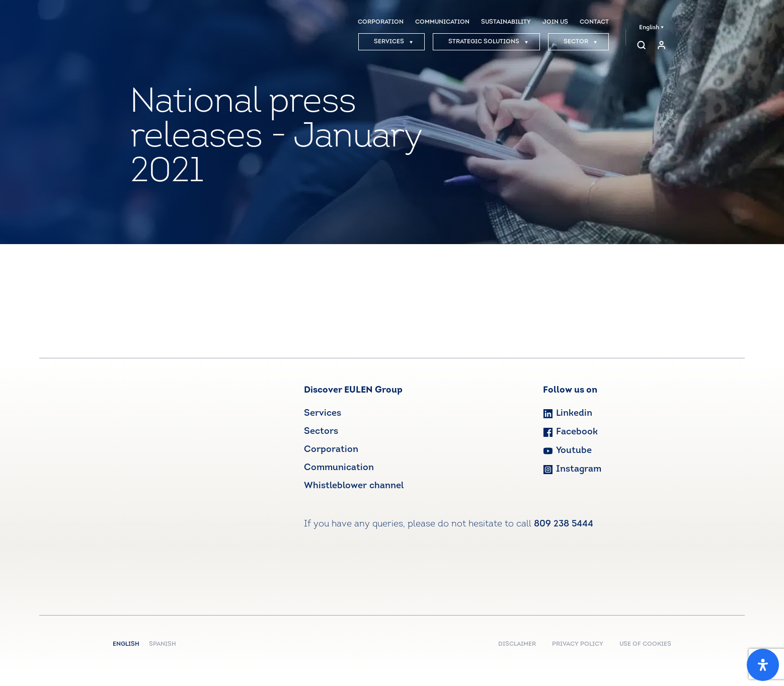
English (651, 28)
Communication (339, 468)
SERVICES (394, 42)
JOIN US (555, 22)
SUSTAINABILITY (506, 22)
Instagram (572, 469)
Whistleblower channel (354, 486)
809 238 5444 (564, 524)
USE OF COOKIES (645, 644)
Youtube (567, 451)
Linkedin (568, 413)
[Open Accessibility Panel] (763, 665)
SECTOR (580, 42)
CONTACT (594, 22)
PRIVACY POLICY (578, 644)
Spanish (163, 644)
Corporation (331, 450)
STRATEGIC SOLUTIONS (488, 42)
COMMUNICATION (442, 22)
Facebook (570, 432)
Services (323, 413)
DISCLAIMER (517, 644)
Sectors (321, 432)
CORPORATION (381, 22)
